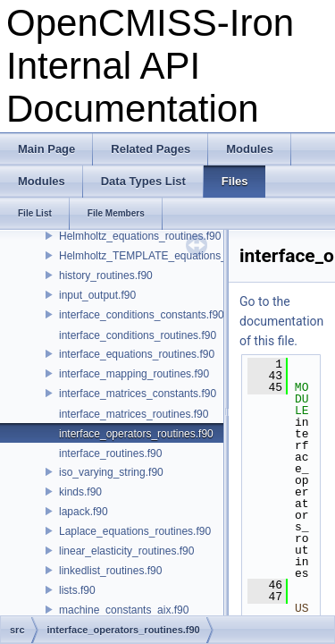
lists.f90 (77, 590)
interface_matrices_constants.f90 (138, 394)
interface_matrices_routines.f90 (134, 414)
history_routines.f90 (106, 275)
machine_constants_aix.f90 (124, 610)
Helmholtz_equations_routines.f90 (140, 236)
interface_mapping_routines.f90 (134, 374)
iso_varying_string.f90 (111, 472)
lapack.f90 (84, 512)
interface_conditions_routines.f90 (138, 335)
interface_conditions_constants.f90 (142, 315)
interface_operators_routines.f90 (136, 434)
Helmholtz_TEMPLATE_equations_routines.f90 (171, 256)
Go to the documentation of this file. (281, 321)
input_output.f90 (97, 295)
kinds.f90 (80, 492)
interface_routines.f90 (110, 453)
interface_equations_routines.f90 (137, 354)
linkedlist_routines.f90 (110, 571)
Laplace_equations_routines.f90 (135, 531)
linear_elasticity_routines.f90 (126, 551)
